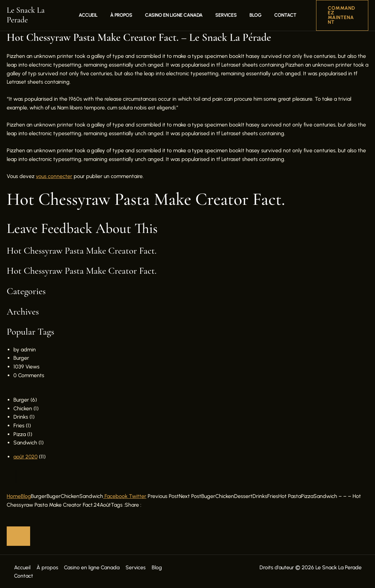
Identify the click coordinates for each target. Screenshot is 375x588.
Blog (250, 15)
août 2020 (26, 456)
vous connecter (54, 176)
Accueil (96, 15)
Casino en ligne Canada (175, 15)
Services (224, 15)
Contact (277, 15)
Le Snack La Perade (37, 15)
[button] (337, 15)
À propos (126, 15)
